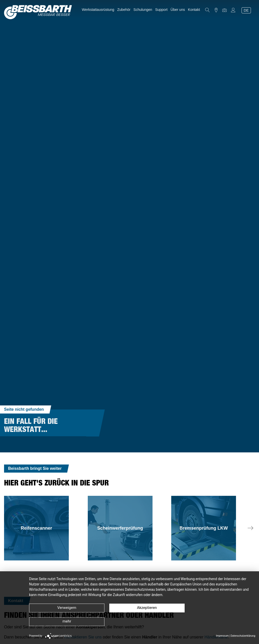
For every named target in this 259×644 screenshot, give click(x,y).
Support (161, 10)
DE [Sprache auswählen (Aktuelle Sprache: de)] (246, 10)
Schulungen (143, 10)
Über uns (178, 10)
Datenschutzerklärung (243, 636)
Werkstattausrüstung (98, 10)
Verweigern (61, 622)
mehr (196, 622)
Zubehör (124, 10)
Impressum (222, 636)
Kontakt (194, 10)
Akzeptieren (128, 622)
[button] (250, 528)
